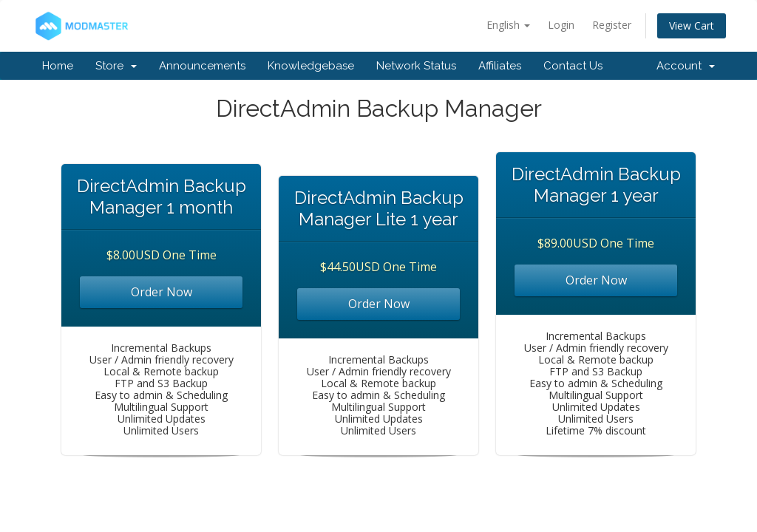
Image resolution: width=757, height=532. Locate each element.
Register (612, 25)
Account (686, 66)
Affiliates (500, 66)
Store (116, 66)
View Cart (692, 25)
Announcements (202, 66)
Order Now (162, 292)
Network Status (416, 66)
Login (561, 25)
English (508, 25)
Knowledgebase (311, 66)
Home (58, 66)
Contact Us (573, 66)
